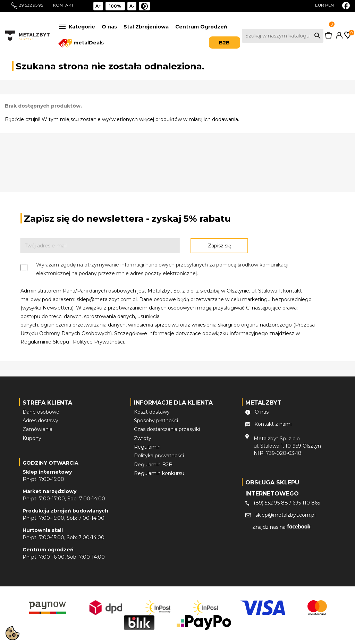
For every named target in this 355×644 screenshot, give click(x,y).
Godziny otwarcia (50, 463)
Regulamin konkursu (159, 473)
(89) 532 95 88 (271, 503)
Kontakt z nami (273, 424)
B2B (224, 43)
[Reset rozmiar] (115, 6)
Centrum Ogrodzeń (201, 27)
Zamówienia (37, 429)
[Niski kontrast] (144, 6)
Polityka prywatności (159, 456)
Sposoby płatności (156, 421)
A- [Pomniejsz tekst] (132, 6)
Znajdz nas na (281, 527)
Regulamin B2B (153, 465)
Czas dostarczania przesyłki (167, 429)
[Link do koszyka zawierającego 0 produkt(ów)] (328, 37)
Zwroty (143, 438)
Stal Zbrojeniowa (146, 27)
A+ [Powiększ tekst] (98, 6)
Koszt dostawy (152, 412)
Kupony (32, 438)
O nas (109, 27)
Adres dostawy (40, 421)
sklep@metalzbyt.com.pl (285, 515)
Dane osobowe (41, 412)
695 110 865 (306, 503)
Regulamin (147, 447)
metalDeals (81, 43)
